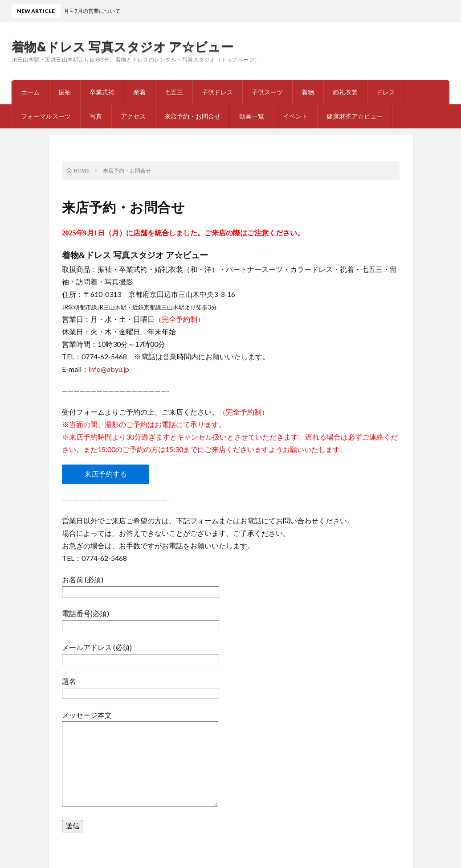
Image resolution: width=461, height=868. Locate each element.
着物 (308, 92)
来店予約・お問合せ (192, 116)
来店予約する (106, 474)
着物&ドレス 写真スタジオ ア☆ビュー (123, 46)
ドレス (386, 92)
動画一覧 (252, 116)
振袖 (65, 92)
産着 (139, 92)
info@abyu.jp (109, 369)
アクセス (133, 116)
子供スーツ (267, 92)
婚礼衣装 (345, 92)
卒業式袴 (102, 92)
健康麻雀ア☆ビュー (355, 116)
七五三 (174, 92)
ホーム (30, 92)
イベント (295, 116)
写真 (96, 116)
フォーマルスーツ (46, 116)
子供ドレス (217, 92)
